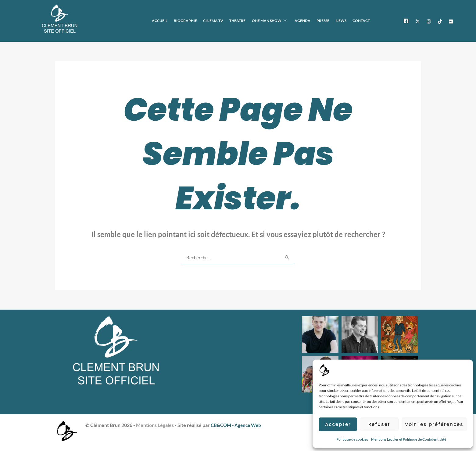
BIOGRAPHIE (195, 21)
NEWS (343, 21)
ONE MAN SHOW (275, 21)
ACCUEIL (171, 21)
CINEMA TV (222, 21)
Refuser (379, 424)
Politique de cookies (352, 439)
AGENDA (307, 21)
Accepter (338, 424)
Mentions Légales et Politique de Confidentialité (409, 439)
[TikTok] (440, 21)
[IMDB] (451, 21)
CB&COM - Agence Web (237, 425)
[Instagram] (429, 21)
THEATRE (245, 21)
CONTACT (362, 21)
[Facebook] (406, 21)
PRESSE (326, 21)
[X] (418, 21)
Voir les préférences (434, 424)
